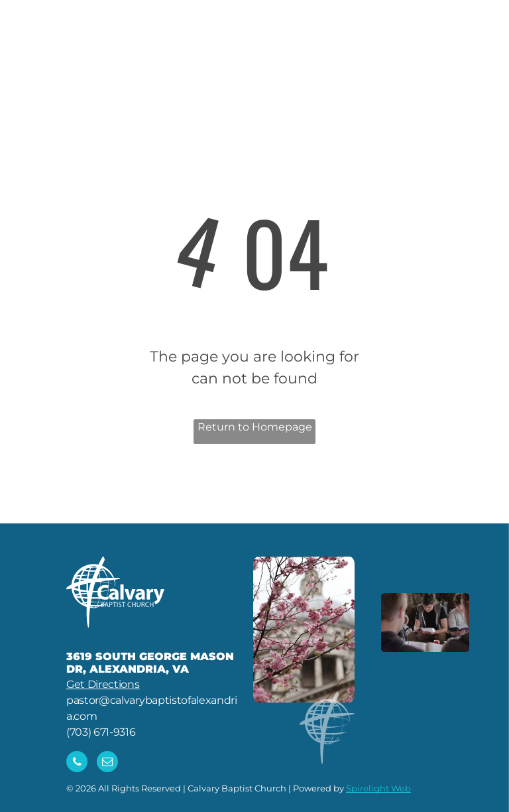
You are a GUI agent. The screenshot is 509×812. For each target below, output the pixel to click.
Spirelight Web (378, 788)
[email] (107, 763)
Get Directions (103, 684)
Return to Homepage (255, 427)
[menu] (480, 44)
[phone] (77, 763)
